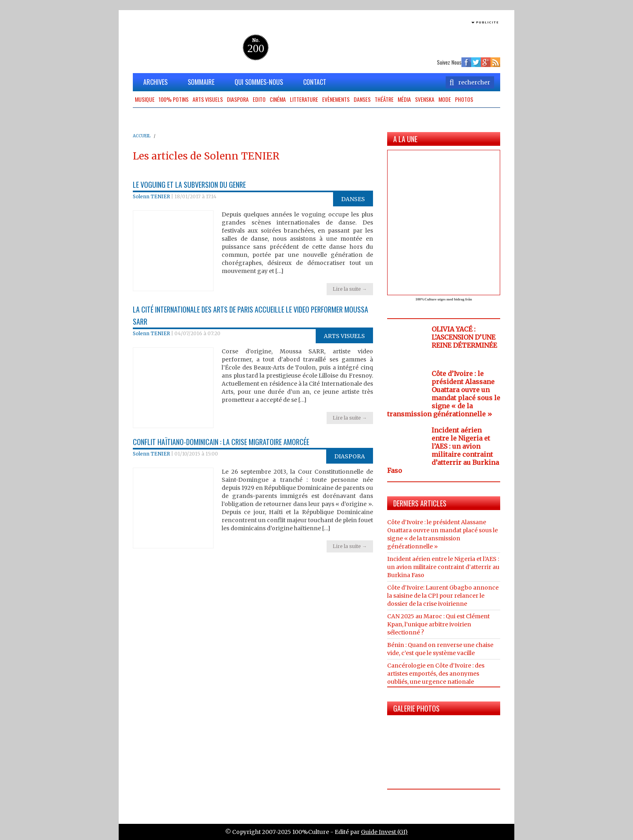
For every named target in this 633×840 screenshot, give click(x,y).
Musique (145, 99)
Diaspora (238, 99)
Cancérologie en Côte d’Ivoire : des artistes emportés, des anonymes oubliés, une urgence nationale (436, 674)
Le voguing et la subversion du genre (189, 185)
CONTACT (315, 82)
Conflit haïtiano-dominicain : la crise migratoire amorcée (221, 442)
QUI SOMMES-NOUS (259, 82)
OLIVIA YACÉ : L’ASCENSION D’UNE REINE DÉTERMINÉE (464, 337)
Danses (362, 99)
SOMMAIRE (201, 82)
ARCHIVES (155, 82)
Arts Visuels (208, 99)
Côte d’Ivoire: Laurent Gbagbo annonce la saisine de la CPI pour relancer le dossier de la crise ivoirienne (443, 596)
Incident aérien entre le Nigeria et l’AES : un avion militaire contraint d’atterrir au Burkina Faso (443, 450)
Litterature (304, 99)
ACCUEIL (142, 136)
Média (404, 99)
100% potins (174, 99)
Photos (464, 99)
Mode (445, 99)
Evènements (336, 99)
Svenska (425, 99)
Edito (259, 99)
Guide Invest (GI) (384, 832)
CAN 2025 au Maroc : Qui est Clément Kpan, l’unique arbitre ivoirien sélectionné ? (438, 624)
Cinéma (278, 99)
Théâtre (384, 99)
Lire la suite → (350, 289)
